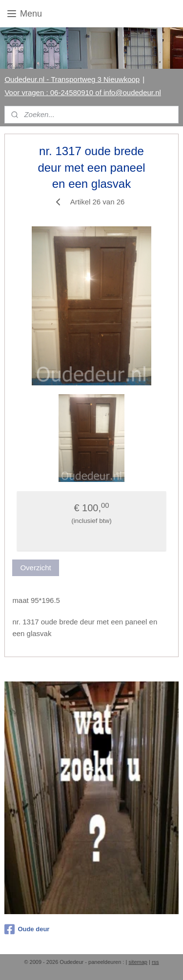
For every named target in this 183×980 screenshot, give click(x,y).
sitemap (138, 962)
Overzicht (35, 568)
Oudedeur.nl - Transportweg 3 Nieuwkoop (72, 79)
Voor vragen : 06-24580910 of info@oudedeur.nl (82, 92)
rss (155, 962)
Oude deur (27, 929)
